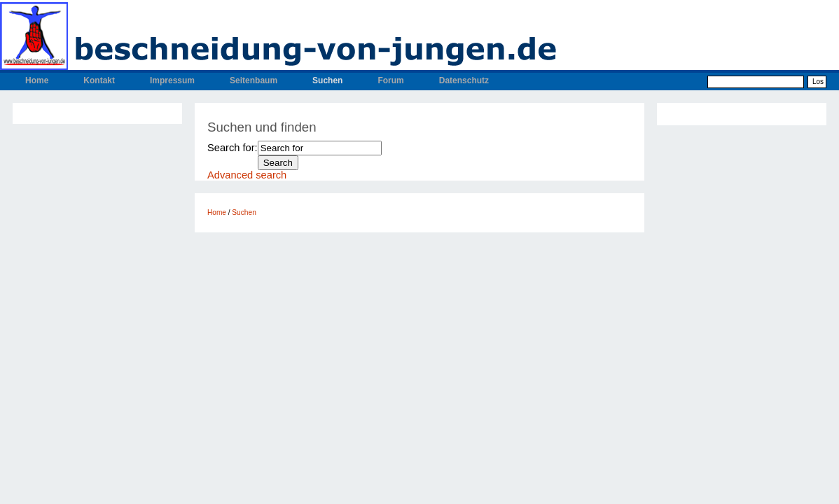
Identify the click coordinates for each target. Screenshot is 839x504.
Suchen (327, 80)
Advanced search (247, 175)
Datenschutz (464, 80)
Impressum (172, 80)
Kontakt (99, 80)
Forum (390, 80)
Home (37, 80)
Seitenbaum (254, 80)
